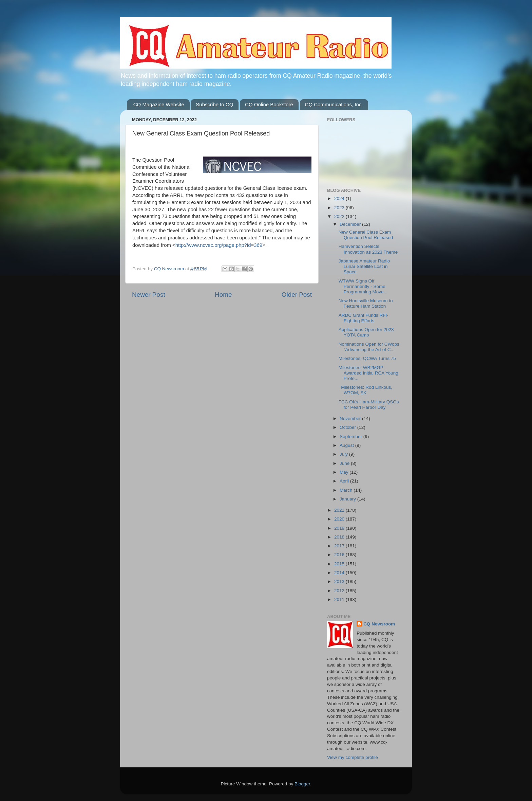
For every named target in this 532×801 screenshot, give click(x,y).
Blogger (302, 784)
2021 (340, 510)
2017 (340, 546)
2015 (340, 564)
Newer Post (149, 295)
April (345, 481)
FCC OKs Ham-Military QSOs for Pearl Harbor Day (369, 405)
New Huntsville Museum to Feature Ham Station (366, 303)
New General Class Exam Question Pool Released (366, 235)
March (347, 490)
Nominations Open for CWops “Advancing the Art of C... (369, 347)
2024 (340, 198)
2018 (340, 537)
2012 (340, 591)
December (351, 224)
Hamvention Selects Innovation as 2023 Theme (368, 249)
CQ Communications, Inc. (334, 104)
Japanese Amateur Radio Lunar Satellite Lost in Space (364, 266)
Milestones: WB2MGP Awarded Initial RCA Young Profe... (368, 373)
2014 (340, 573)
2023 (340, 208)
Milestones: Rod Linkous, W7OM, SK (365, 390)
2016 (340, 555)
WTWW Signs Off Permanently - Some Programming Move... (363, 286)
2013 (340, 581)
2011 (340, 599)
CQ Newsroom (379, 624)
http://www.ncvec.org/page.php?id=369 (219, 245)
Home (223, 295)
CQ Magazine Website (159, 104)
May (345, 472)
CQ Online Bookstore (269, 104)
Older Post (297, 295)
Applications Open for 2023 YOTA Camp (366, 332)
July (344, 454)
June (345, 463)
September (351, 436)
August (347, 445)
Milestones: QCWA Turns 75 (367, 358)
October (348, 427)
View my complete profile (353, 757)
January (348, 499)
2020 (340, 519)
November (351, 418)
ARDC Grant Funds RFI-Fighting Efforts (364, 318)
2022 (340, 216)
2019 (340, 528)
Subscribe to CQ (214, 104)
